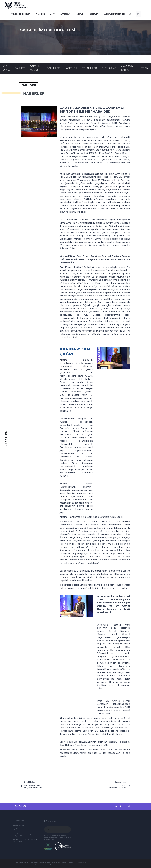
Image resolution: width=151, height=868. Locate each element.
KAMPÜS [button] (79, 14)
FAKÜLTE (20, 68)
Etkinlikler (89, 68)
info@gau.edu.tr (18, 825)
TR (138, 14)
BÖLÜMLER (53, 68)
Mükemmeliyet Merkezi (114, 14)
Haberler (71, 68)
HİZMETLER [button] (93, 14)
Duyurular (109, 68)
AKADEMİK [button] (40, 14)
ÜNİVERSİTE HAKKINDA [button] (21, 14)
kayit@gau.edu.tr (19, 829)
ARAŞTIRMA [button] (65, 14)
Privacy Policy (81, 863)
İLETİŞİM (144, 68)
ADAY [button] (53, 14)
